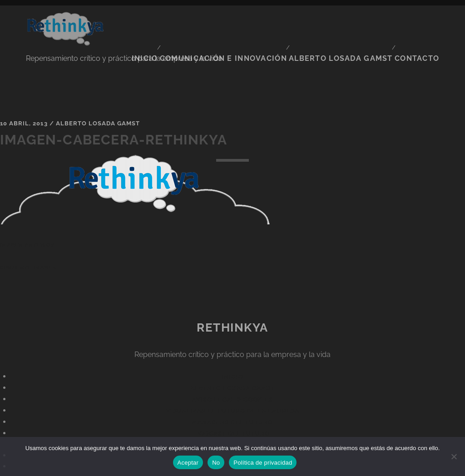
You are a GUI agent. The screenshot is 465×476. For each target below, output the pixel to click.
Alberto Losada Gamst (98, 97)
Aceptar (188, 463)
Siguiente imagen (28, 240)
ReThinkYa (232, 300)
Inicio (171, 22)
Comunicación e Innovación (245, 22)
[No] (454, 456)
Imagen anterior (27, 218)
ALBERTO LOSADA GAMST (350, 22)
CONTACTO (421, 22)
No (216, 463)
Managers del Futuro (232, 395)
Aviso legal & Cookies (233, 373)
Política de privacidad (263, 463)
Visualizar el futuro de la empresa (232, 384)
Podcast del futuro (233, 407)
